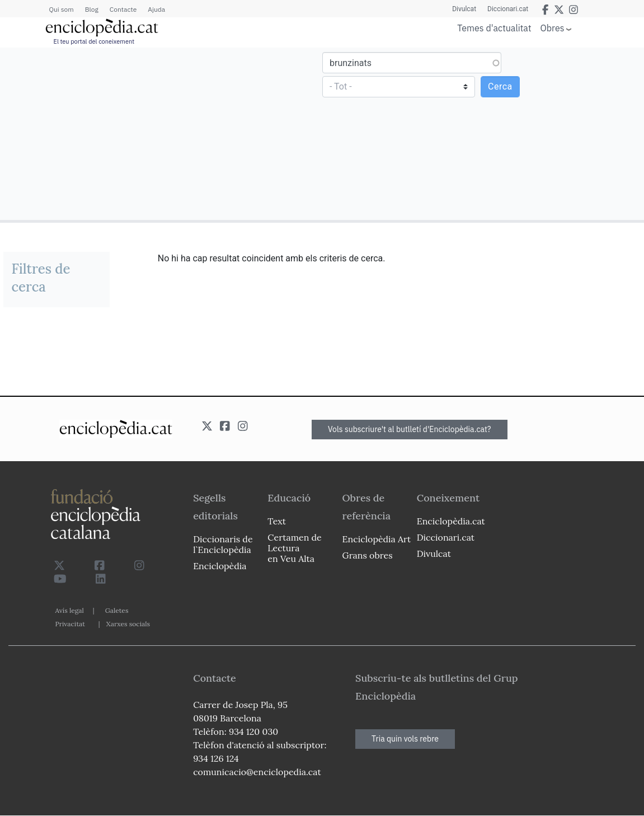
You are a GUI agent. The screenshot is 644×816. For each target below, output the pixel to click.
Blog (92, 9)
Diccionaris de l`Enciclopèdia (223, 544)
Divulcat (464, 9)
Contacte (123, 9)
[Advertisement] (163, 133)
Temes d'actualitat (494, 28)
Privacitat (70, 624)
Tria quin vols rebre (405, 739)
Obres (553, 28)
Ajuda (156, 9)
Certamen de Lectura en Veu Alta (294, 548)
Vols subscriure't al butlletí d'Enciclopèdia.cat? (410, 429)
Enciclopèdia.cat (451, 521)
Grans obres (368, 555)
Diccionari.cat (508, 9)
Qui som (62, 9)
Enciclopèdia (220, 566)
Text (277, 521)
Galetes (117, 610)
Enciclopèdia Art (377, 539)
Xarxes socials (128, 624)
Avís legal (70, 610)
